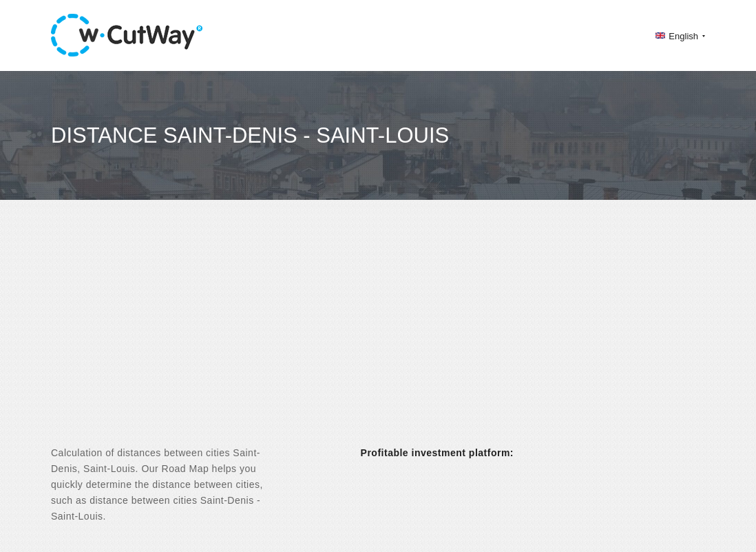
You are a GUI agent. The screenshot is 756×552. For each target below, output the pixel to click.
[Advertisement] (378, 335)
